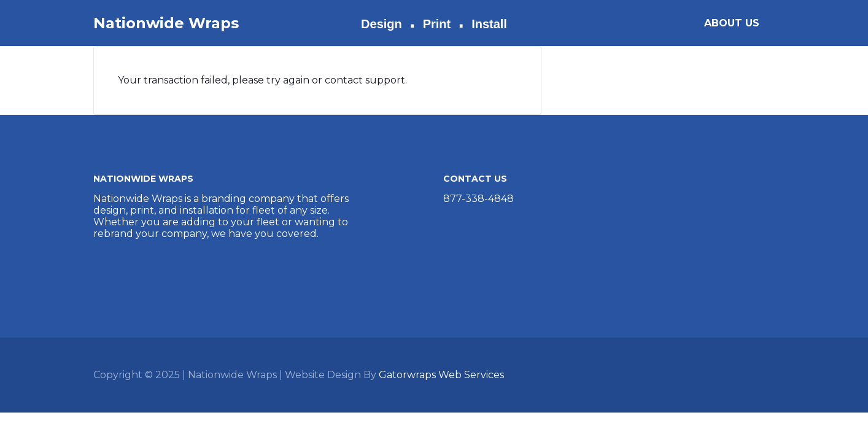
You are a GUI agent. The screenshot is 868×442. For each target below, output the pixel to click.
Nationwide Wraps (166, 23)
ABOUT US (732, 23)
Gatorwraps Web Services (441, 375)
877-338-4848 (479, 199)
